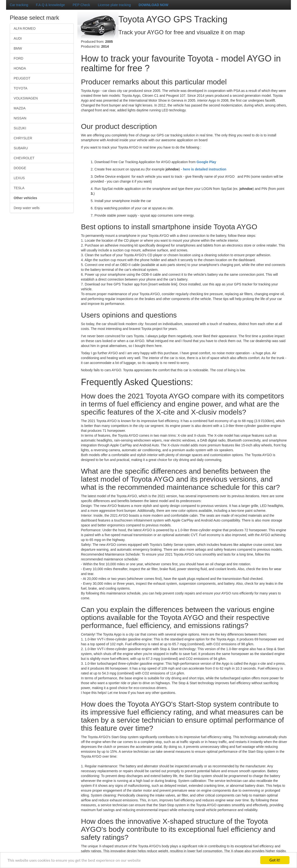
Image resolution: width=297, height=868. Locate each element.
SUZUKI (20, 128)
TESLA (19, 188)
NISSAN (20, 118)
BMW (18, 48)
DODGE (20, 168)
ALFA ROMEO (25, 28)
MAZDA (20, 108)
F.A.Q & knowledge (50, 5)
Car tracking (19, 5)
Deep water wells (27, 208)
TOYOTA (20, 88)
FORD (19, 58)
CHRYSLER (23, 138)
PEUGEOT (22, 78)
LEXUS (19, 178)
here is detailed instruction (204, 169)
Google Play (206, 162)
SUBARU (21, 148)
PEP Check (81, 5)
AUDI (18, 38)
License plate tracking (114, 5)
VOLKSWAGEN (26, 98)
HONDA (20, 68)
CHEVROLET (24, 158)
